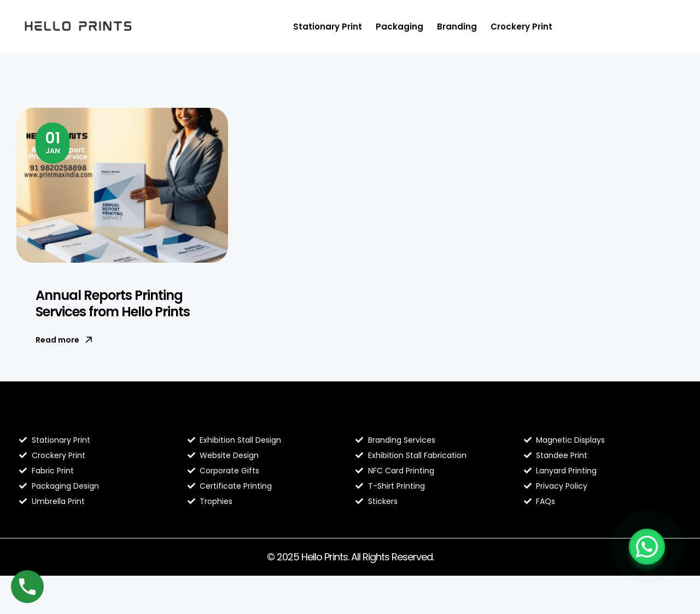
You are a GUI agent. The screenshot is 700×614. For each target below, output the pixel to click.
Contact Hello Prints (574, 417)
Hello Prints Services (406, 417)
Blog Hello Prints (59, 417)
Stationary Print (328, 27)
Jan (53, 142)
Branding (457, 27)
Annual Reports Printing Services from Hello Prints (113, 303)
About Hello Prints (232, 417)
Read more (64, 340)
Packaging (399, 27)
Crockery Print (521, 27)
